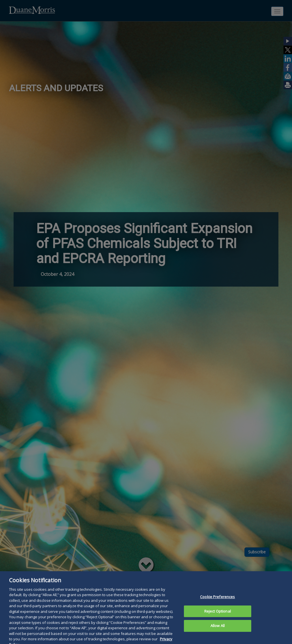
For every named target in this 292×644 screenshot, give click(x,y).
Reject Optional (218, 617)
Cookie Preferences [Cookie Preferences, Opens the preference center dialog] (217, 603)
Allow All (218, 632)
